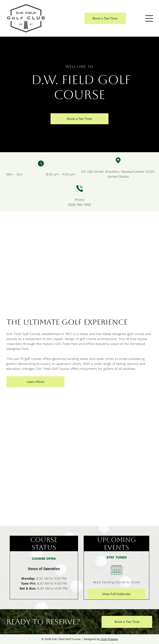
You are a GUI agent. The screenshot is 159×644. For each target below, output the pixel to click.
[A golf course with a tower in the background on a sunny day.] (40, 504)
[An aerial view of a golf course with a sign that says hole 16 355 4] (119, 461)
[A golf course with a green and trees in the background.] (40, 419)
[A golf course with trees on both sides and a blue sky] (40, 461)
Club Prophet (109, 639)
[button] (149, 18)
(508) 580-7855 (79, 205)
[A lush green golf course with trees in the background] (119, 419)
